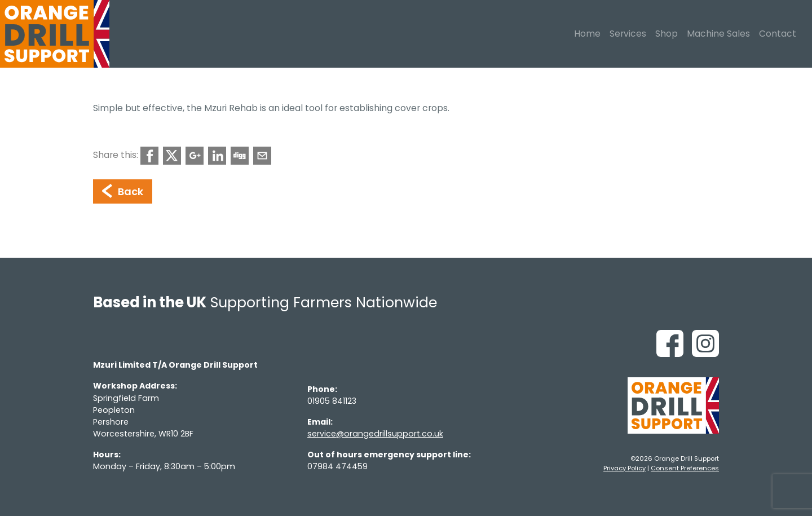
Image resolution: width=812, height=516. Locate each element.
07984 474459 (337, 466)
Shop (667, 34)
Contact (778, 34)
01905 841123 (332, 401)
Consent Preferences (685, 468)
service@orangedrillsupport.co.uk (375, 434)
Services (628, 34)
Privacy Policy (625, 468)
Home (587, 34)
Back (123, 191)
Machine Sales (718, 34)
